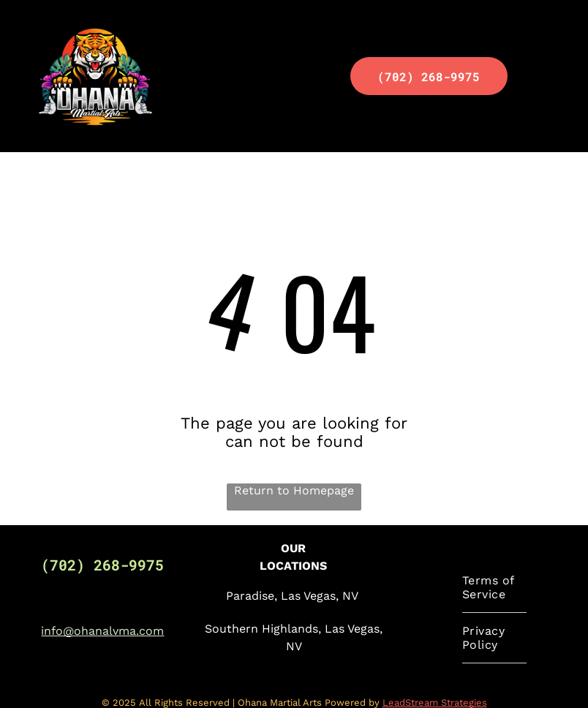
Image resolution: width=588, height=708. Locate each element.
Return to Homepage (294, 490)
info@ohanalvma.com (102, 631)
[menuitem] (494, 588)
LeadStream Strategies (435, 703)
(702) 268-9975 (102, 565)
